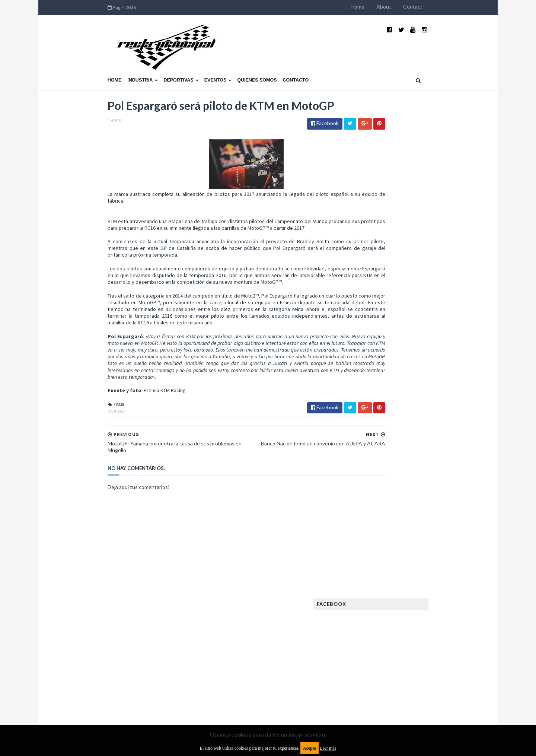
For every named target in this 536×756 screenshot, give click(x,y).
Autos (440, 485)
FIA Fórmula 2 (418, 533)
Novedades (431, 616)
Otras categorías (386, 628)
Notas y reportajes (387, 616)
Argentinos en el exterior (394, 485)
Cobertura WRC (411, 497)
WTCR (393, 664)
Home (406, 7)
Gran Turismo (381, 568)
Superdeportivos (442, 640)
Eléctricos (377, 509)
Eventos (167, 62)
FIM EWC (438, 545)
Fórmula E (442, 557)
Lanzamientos (428, 580)
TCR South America (387, 652)
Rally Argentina (434, 628)
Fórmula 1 (410, 557)
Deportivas (131, 62)
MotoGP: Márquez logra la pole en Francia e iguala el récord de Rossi (433, 401)
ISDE (410, 568)
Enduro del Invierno (422, 509)
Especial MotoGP (438, 521)
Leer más (328, 748)
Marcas (419, 592)
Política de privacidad (225, 695)
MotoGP (68, 412)
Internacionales (384, 580)
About (432, 7)
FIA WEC (412, 545)
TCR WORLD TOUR (436, 652)
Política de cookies (362, 695)
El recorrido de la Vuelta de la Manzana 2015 (435, 324)
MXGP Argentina (383, 592)
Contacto (248, 62)
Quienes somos (209, 62)
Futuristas (377, 557)
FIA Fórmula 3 (380, 545)
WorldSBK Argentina (433, 664)
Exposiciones (380, 533)
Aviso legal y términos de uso (93, 695)
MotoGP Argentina (387, 604)
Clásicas (375, 497)
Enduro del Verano (387, 521)
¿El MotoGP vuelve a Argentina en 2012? (426, 360)
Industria (92, 62)
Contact (461, 7)
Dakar (445, 497)
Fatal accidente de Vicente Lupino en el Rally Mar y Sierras (434, 438)
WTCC (371, 664)
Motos (427, 604)
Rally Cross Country (389, 640)
